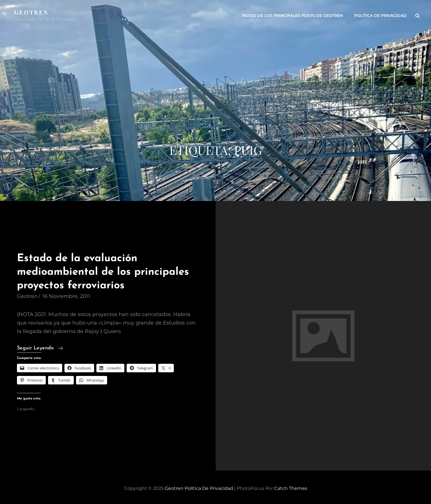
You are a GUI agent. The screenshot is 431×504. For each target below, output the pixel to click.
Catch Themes (291, 488)
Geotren (31, 12)
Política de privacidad (380, 16)
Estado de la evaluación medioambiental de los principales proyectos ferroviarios (103, 272)
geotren (27, 296)
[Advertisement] (216, 99)
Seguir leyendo (40, 348)
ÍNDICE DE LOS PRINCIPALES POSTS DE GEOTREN (292, 16)
